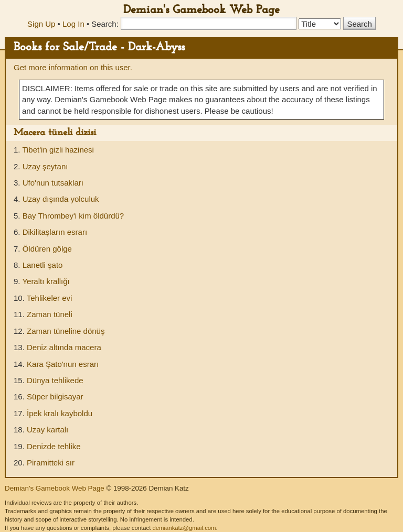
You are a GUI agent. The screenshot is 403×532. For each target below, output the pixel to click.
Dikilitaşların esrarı (55, 232)
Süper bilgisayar (55, 397)
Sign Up (41, 24)
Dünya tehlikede (55, 380)
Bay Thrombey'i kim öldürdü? (73, 216)
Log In (73, 24)
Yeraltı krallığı (46, 281)
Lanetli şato (43, 265)
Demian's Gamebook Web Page (201, 10)
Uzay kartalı (47, 430)
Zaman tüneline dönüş (66, 331)
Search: (105, 24)
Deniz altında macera (64, 347)
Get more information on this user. (73, 67)
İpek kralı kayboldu (60, 413)
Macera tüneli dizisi (55, 133)
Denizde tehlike (54, 446)
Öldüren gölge (47, 249)
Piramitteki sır (51, 463)
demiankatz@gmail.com (184, 528)
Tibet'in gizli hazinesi (58, 150)
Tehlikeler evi (50, 298)
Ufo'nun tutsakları (53, 183)
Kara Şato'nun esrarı (63, 364)
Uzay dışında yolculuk (61, 199)
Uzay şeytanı (45, 166)
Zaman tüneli (50, 314)
